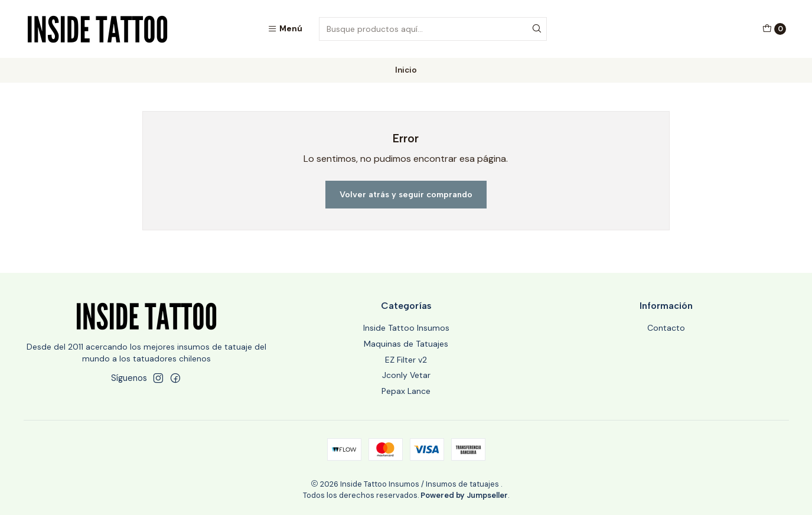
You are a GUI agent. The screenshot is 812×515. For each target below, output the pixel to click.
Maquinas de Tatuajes (406, 344)
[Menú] (285, 29)
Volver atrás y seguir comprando (406, 194)
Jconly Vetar (406, 375)
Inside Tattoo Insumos (406, 328)
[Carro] (774, 29)
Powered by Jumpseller (464, 495)
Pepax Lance (406, 391)
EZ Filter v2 (406, 360)
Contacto (666, 328)
